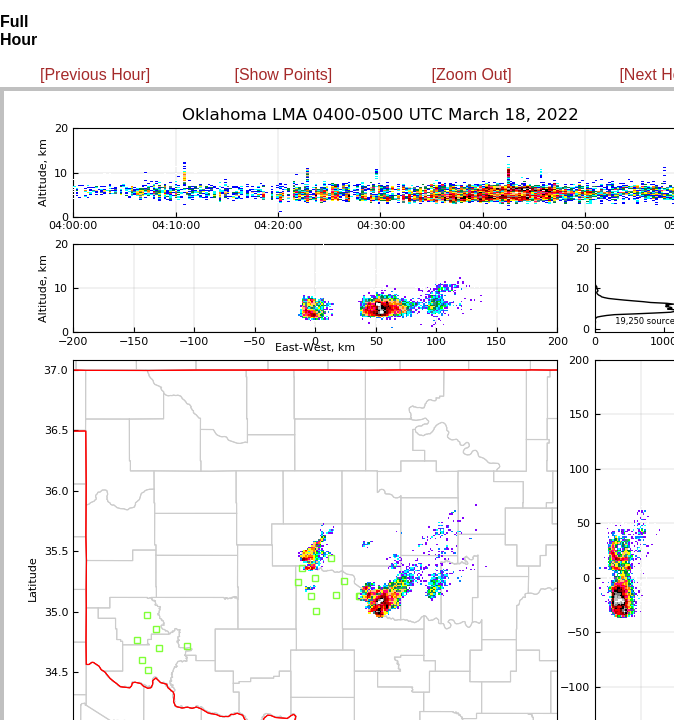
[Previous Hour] (95, 74)
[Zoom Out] (472, 74)
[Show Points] (283, 74)
